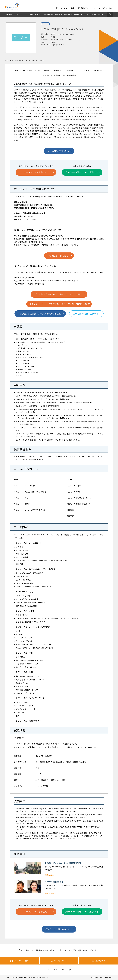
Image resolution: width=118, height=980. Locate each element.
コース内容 (97, 70)
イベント (85, 14)
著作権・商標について (43, 977)
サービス (18, 14)
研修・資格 (49, 14)
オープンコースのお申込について (28, 70)
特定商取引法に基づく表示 (27, 977)
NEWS (76, 14)
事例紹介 (39, 14)
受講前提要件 (70, 70)
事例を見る (49, 875)
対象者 (47, 70)
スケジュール (84, 70)
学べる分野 (28, 14)
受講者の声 (58, 75)
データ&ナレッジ (96, 14)
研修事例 (70, 75)
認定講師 (68, 14)
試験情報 (46, 75)
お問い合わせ (98, 961)
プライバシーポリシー (12, 977)
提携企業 (59, 14)
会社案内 (9, 14)
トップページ (9, 60)
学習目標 (57, 70)
